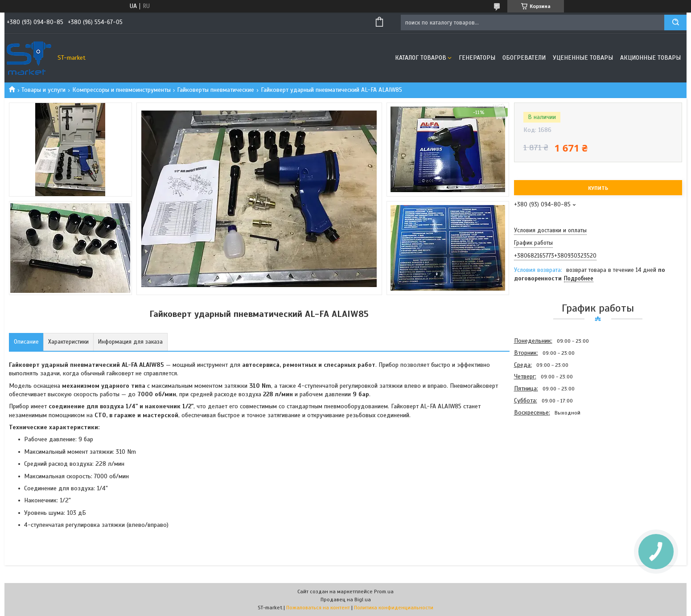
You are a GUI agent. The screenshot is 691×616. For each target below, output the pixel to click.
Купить (598, 188)
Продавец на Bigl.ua (346, 600)
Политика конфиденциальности (394, 608)
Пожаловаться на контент (318, 608)
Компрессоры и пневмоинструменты (121, 90)
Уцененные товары (583, 58)
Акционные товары (650, 58)
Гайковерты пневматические (216, 90)
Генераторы (477, 58)
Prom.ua (384, 591)
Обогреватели (524, 58)
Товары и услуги (43, 90)
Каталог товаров (421, 58)
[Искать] (675, 23)
